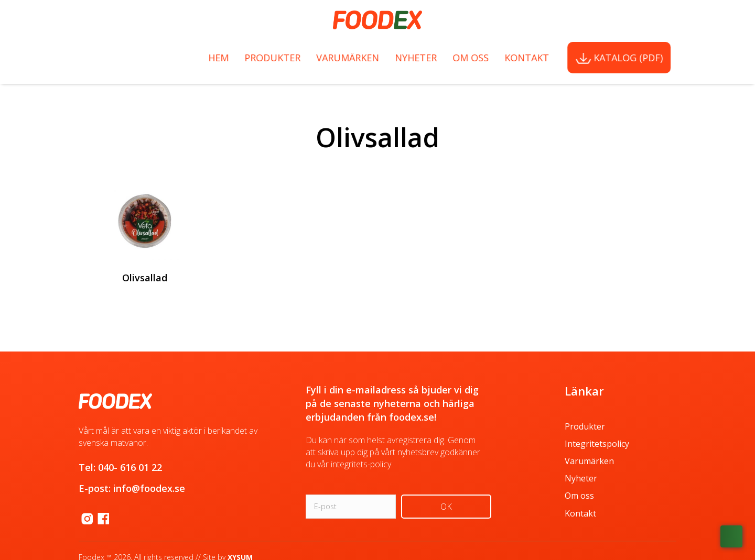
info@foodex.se (149, 488)
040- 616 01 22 (130, 467)
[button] (446, 507)
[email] (351, 507)
